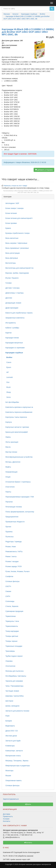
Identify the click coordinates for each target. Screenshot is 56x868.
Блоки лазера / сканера (14, 208)
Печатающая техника (14, 507)
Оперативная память (13, 781)
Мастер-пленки (11, 452)
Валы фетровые (12, 258)
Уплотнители (10, 666)
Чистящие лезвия (12, 691)
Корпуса (9, 422)
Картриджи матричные (14, 343)
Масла (8, 447)
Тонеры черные (11, 641)
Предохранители (12, 517)
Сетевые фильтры (12, 581)
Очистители (10, 487)
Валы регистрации (13, 253)
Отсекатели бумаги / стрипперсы (18, 482)
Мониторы (9, 771)
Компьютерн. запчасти (14, 751)
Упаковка (9, 661)
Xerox (8, 397)
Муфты (8, 467)
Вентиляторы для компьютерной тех (19, 268)
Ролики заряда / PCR (14, 566)
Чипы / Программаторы (14, 686)
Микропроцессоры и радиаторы (18, 766)
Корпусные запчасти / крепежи (17, 427)
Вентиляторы (11, 263)
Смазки (8, 591)
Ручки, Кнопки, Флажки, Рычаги (17, 571)
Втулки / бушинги (12, 278)
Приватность (8, 816)
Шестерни (9, 701)
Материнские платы (13, 756)
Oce (7, 382)
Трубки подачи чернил (14, 656)
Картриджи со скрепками (15, 348)
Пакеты (8, 492)
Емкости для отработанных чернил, (19, 313)
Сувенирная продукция (14, 611)
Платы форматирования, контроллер (20, 512)
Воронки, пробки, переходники (17, 273)
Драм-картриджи (12, 308)
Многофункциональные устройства (19, 457)
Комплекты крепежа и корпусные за (19, 407)
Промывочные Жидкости (15, 522)
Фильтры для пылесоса (14, 671)
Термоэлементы (12, 626)
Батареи (9, 721)
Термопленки (11, 616)
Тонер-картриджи (12, 631)
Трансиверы (10, 651)
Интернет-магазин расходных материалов (35, 864)
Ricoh (8, 387)
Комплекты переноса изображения (19, 412)
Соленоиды (10, 601)
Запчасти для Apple (13, 741)
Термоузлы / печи (12, 621)
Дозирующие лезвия (13, 303)
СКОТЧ (8, 586)
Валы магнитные (12, 238)
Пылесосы (9, 537)
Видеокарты (10, 726)
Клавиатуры (10, 746)
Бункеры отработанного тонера (17, 233)
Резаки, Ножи (11, 547)
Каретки (8, 333)
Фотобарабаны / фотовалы (16, 676)
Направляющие (11, 472)
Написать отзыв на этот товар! (15, 186)
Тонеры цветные (12, 636)
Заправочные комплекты (15, 318)
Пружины (9, 532)
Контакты (7, 821)
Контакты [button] (28, 843)
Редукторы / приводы (14, 542)
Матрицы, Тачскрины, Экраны (17, 761)
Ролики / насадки (12, 561)
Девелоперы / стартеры (15, 293)
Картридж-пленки (12, 338)
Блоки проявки (11, 223)
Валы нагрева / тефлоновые (16, 243)
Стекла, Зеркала (12, 606)
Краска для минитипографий (17, 432)
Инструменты (11, 323)
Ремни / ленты (11, 557)
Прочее (8, 527)
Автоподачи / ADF (12, 203)
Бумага (8, 228)
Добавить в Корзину (44, 170)
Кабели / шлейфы (12, 328)
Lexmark (9, 377)
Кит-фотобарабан (12, 402)
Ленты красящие (12, 442)
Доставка (7, 814)
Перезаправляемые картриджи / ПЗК (20, 497)
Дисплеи (9, 298)
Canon (8, 362)
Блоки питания (11, 213)
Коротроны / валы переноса (16, 417)
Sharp (8, 392)
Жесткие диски (11, 736)
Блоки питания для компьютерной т (19, 218)
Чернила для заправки (14, 681)
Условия (6, 819)
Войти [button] (28, 804)
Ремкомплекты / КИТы (14, 552)
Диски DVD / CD (12, 731)
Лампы (8, 437)
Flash (7, 716)
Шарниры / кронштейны (15, 696)
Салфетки (9, 576)
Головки (9, 283)
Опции (8, 477)
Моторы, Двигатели (13, 462)
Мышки (8, 776)
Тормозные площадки (14, 646)
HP (7, 372)
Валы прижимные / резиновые (17, 248)
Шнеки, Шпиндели (12, 706)
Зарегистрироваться (11, 799)
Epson (8, 367)
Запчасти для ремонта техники (17, 711)
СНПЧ (8, 596)
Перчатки (9, 502)
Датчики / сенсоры (12, 288)
